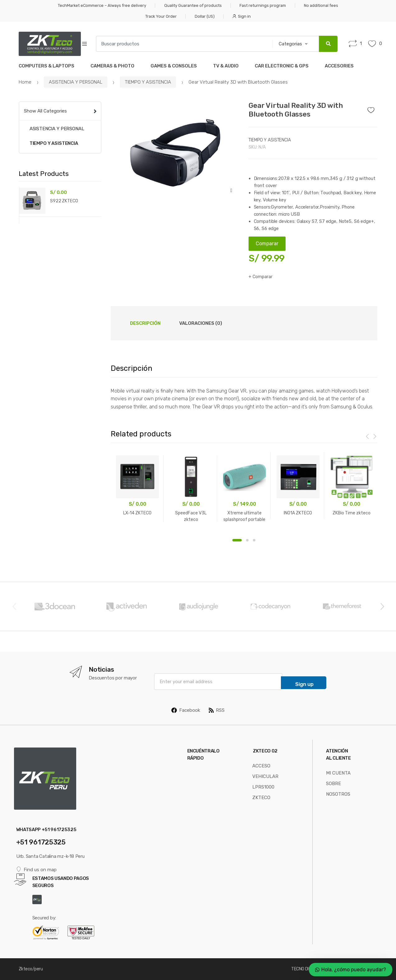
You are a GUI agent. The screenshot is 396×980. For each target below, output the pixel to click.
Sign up (304, 684)
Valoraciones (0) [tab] (201, 323)
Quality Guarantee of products (193, 5)
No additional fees (321, 5)
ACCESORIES (339, 66)
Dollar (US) (205, 16)
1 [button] (237, 540)
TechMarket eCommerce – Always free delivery (102, 5)
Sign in (242, 16)
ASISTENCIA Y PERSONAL (76, 82)
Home (25, 82)
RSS (217, 710)
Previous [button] (14, 606)
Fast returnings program (263, 5)
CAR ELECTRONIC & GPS (282, 66)
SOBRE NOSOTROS (338, 789)
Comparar (263, 277)
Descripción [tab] (145, 323)
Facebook (186, 710)
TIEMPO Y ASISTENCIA (148, 82)
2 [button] (247, 540)
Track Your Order (161, 16)
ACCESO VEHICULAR (265, 771)
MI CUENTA (338, 773)
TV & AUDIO (226, 66)
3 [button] (254, 540)
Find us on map (36, 870)
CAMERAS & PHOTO (112, 66)
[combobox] (182, 44)
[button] (231, 191)
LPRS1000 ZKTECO (263, 792)
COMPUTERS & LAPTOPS (47, 66)
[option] (175, 150)
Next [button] (382, 606)
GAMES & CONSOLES (174, 66)
